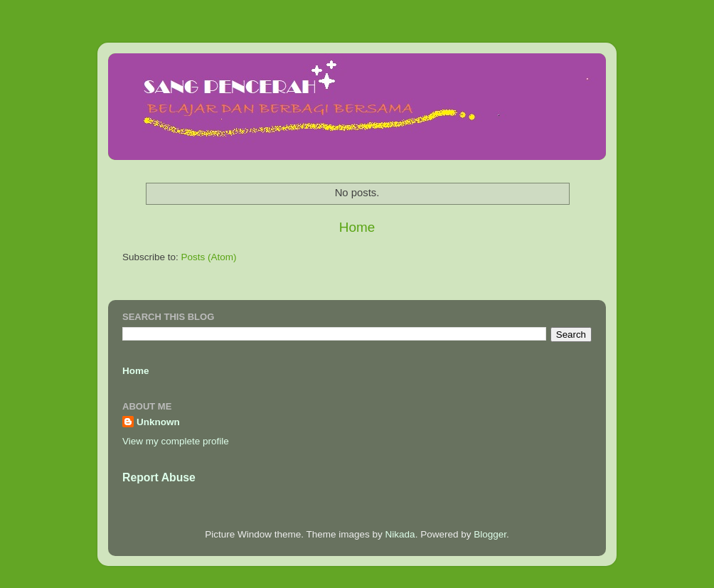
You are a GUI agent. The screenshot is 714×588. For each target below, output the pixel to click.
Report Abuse (159, 477)
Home (357, 227)
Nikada (400, 534)
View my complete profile (176, 441)
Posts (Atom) (209, 257)
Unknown (158, 422)
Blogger (490, 534)
